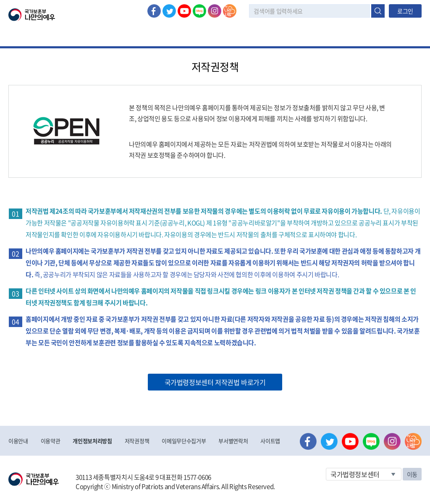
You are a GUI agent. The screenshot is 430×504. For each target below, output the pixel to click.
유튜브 (184, 11)
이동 (412, 474)
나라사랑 (230, 11)
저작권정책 (137, 441)
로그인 (405, 11)
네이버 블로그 (199, 11)
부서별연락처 (233, 441)
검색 (378, 11)
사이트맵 (270, 441)
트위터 (169, 11)
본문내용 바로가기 (0, 0)
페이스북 (154, 11)
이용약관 (51, 441)
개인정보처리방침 (92, 441)
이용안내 (18, 441)
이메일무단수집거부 (184, 441)
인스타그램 (215, 11)
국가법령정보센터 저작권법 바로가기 (215, 382)
